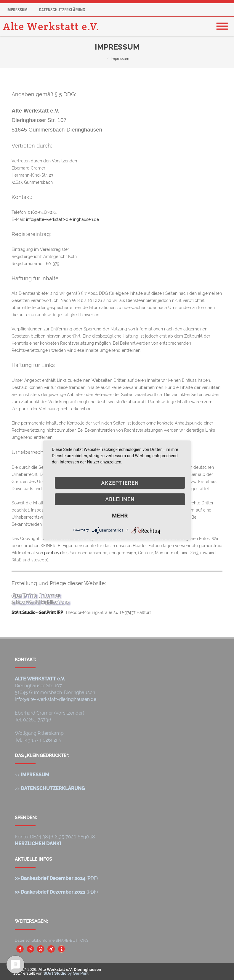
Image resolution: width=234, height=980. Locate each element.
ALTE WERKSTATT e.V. (40, 679)
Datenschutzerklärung (62, 10)
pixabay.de (55, 553)
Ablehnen (120, 499)
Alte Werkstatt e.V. (51, 26)
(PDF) (56, 878)
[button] (20, 949)
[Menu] (222, 23)
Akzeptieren (120, 483)
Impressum (17, 10)
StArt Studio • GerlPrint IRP (37, 612)
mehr (120, 515)
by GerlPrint (66, 973)
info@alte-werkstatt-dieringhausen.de (62, 219)
